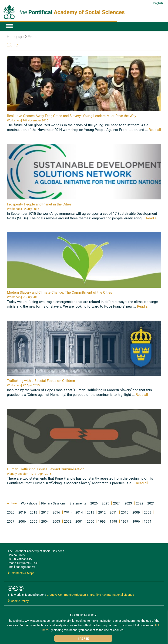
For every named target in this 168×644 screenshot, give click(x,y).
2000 (91, 521)
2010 (125, 512)
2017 (45, 512)
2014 (79, 512)
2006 (22, 521)
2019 (22, 512)
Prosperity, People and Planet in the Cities (39, 204)
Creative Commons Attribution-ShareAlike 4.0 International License (90, 595)
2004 (45, 521)
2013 (91, 512)
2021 (151, 503)
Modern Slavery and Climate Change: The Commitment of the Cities (60, 292)
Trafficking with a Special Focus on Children (41, 381)
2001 (79, 521)
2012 (102, 512)
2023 (128, 503)
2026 (94, 503)
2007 (11, 521)
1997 (125, 521)
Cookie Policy (18, 601)
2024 (117, 503)
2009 (136, 512)
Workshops (29, 503)
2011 (113, 512)
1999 (102, 521)
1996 (136, 521)
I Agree (83, 638)
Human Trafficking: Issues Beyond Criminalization (46, 469)
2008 (148, 512)
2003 (56, 521)
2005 (34, 521)
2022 (140, 503)
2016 (56, 512)
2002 (68, 521)
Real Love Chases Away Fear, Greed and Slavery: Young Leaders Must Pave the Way (72, 116)
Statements (78, 503)
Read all (154, 130)
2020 (11, 512)
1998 (113, 521)
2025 (105, 503)
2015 (68, 512)
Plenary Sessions (53, 503)
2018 (34, 512)
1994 (148, 521)
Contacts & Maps (21, 573)
